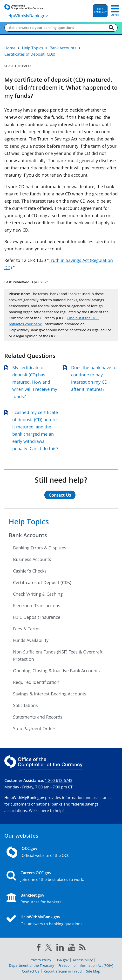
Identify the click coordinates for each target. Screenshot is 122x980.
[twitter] (48, 948)
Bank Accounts (28, 535)
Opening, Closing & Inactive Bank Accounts (56, 671)
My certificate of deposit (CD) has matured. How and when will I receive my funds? (35, 382)
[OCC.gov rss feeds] (82, 948)
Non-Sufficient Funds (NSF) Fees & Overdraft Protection (58, 655)
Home (10, 48)
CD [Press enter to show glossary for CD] (7, 153)
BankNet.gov (32, 895)
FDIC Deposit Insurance (37, 617)
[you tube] (71, 948)
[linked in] (60, 948)
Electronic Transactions (37, 606)
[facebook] (39, 948)
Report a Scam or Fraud (63, 971)
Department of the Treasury (31, 965)
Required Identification (36, 682)
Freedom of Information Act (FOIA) (86, 965)
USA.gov (62, 960)
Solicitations (25, 705)
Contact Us (31, 971)
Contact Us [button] (60, 495)
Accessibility (83, 960)
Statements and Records (38, 717)
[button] (100, 11)
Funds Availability (31, 640)
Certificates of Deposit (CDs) (42, 582)
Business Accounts (32, 559)
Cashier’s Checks (30, 571)
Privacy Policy (40, 960)
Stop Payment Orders (35, 728)
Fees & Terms (27, 629)
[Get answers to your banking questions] (57, 28)
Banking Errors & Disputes (40, 548)
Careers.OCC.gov (36, 873)
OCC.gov (30, 848)
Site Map (93, 971)
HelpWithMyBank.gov (40, 917)
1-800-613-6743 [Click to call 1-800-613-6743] (59, 780)
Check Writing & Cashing (38, 594)
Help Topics (29, 522)
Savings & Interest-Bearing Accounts (50, 694)
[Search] (111, 28)
